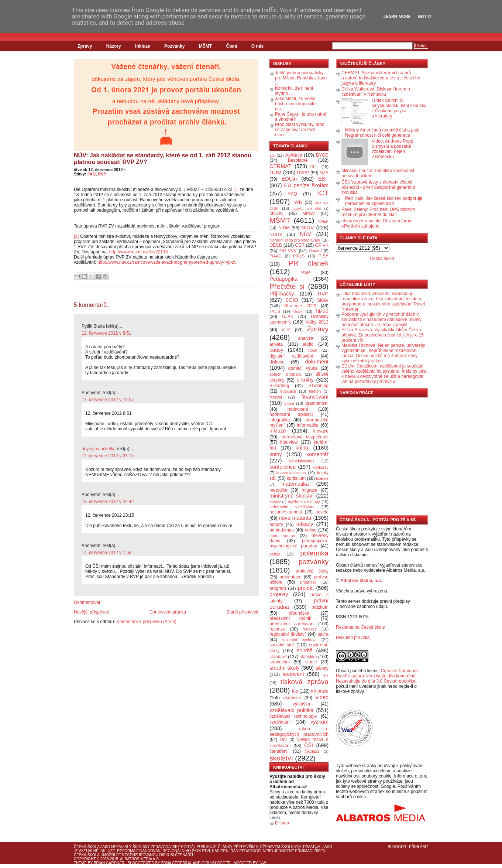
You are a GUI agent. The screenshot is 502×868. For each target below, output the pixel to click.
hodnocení (298, 409)
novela (322, 512)
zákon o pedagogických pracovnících (299, 732)
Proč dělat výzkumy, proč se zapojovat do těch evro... (300, 130)
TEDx (298, 311)
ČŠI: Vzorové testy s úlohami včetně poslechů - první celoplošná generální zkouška (378, 187)
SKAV (323, 300)
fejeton (315, 391)
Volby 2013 (317, 322)
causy (276, 350)
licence (322, 478)
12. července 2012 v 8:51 (106, 333)
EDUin (289, 179)
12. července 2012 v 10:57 (108, 400)
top (295, 691)
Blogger (397, 847)
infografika (280, 420)
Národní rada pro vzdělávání (295, 240)
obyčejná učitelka (99, 449)
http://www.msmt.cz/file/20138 (139, 252)
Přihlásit (419, 847)
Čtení (231, 46)
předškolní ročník (290, 618)
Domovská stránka (168, 612)
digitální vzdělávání (291, 356)
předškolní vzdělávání (292, 624)
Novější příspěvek (91, 612)
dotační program (285, 374)
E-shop (282, 823)
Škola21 (312, 751)
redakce (310, 629)
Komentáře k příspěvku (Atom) (146, 622)
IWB (298, 202)
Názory (114, 46)
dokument (317, 362)
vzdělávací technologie (293, 716)
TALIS (275, 311)
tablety (322, 668)
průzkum (320, 607)
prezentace (290, 577)
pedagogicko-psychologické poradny (299, 543)
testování (293, 674)
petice (275, 554)
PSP (306, 273)
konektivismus (302, 461)
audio (308, 344)
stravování (280, 662)
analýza (305, 338)
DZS (324, 173)
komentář (317, 454)
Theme (80, 863)
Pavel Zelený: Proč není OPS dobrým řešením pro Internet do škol (378, 212)
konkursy (321, 467)
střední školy (285, 668)
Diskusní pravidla (353, 638)
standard (278, 657)
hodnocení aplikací (291, 414)
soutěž (305, 650)
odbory (276, 524)
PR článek (309, 263)
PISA (324, 256)
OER (300, 245)
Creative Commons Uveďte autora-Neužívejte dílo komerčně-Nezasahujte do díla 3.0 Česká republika (377, 676)
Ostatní (315, 251)
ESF (323, 179)
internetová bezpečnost (305, 437)
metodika (278, 490)
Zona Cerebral (176, 863)
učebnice (292, 698)
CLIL (314, 167)
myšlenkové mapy (304, 502)
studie (311, 662)
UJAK (288, 317)
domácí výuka (303, 368)
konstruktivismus (291, 473)
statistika (308, 657)
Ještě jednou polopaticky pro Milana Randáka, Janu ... (301, 78)
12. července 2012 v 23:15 (108, 456)
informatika (308, 425)
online (311, 530)
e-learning (279, 386)
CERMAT (281, 166)
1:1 (272, 155)
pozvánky (314, 562)
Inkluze (143, 46)
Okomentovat (87, 602)
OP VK (322, 245)
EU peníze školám (306, 185)
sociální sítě (282, 645)
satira (323, 634)
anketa (276, 344)
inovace (321, 431)
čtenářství (279, 751)
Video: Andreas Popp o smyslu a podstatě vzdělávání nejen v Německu (393, 149)
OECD (276, 245)
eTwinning (319, 386)
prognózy (308, 582)
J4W (262, 863)
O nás (257, 46)
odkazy (305, 524)
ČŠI (309, 745)
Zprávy (85, 46)
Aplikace (294, 155)
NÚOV (276, 235)
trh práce (320, 691)
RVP (102, 174)
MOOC (276, 213)
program (278, 588)
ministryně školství (292, 496)
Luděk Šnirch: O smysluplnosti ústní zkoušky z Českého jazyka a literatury (399, 108)
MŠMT (205, 46)
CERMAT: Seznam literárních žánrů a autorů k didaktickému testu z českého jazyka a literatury (381, 78)
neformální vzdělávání (292, 507)
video (322, 697)
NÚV (305, 234)
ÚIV (283, 739)
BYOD (322, 155)
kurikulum (296, 478)
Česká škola (382, 259)
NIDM (284, 228)
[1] (236, 189)
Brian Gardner (109, 863)
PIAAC (275, 256)
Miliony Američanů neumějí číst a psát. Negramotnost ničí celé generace (383, 133)
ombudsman (282, 530)
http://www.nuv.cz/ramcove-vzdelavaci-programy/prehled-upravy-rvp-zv (167, 262)
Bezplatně (298, 160)
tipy (325, 674)
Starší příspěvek (242, 612)
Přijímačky (282, 294)
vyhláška (301, 704)
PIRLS (299, 256)
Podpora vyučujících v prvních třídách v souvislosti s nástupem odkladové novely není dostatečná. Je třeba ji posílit (381, 319)
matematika (295, 484)
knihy (276, 454)
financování (315, 397)
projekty (279, 594)
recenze (277, 629)
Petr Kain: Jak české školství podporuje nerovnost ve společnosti (384, 201)
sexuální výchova (300, 640)
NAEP (323, 221)
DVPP (303, 173)
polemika (314, 553)
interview (289, 442)
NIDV (307, 228)
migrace (310, 490)
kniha (302, 448)
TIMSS (322, 311)
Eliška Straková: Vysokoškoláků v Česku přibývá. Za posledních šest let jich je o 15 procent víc (383, 335)
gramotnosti (317, 403)
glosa (289, 403)
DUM (276, 172)
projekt (306, 588)
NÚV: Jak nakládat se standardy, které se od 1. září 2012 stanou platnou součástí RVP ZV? (163, 159)
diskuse (277, 362)
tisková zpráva (305, 682)
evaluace (288, 391)
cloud (313, 350)
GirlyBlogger (216, 863)
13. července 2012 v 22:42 (108, 502)
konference (283, 467)
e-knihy (305, 380)
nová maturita (295, 518)
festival (276, 397)
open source (282, 536)
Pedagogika (283, 279)
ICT (323, 193)
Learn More (397, 17)
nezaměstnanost (286, 512)
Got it (425, 17)
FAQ (92, 174)
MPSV (309, 213)
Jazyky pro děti (307, 209)
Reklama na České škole (360, 627)
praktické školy (312, 571)
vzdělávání (280, 722)
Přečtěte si (287, 286)
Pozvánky (174, 46)
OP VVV (288, 251)
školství (281, 758)
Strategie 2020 (300, 306)
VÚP (286, 330)
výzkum (319, 722)
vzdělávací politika (292, 710)
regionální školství (288, 634)
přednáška (299, 613)
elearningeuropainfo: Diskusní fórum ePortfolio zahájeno (377, 223)
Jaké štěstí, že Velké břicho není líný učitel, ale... (296, 104)
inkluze (278, 431)
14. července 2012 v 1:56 (106, 553)
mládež (275, 502)
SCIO (291, 300)
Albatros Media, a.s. (361, 581)
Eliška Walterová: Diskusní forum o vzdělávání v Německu (376, 92)
